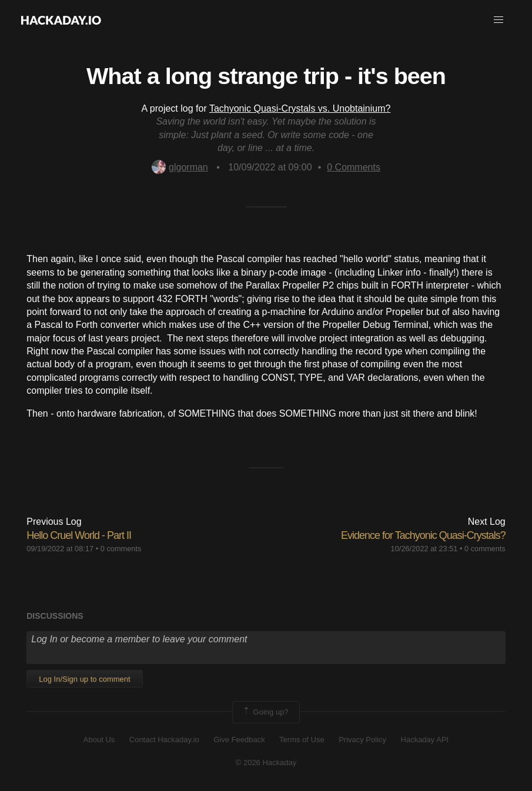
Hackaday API (425, 740)
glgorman (180, 167)
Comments (354, 167)
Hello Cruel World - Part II (79, 535)
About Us (99, 740)
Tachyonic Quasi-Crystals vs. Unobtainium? (300, 108)
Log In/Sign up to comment (84, 679)
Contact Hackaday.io (164, 740)
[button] (498, 20)
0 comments (121, 549)
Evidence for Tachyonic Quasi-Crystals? (423, 535)
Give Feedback (239, 740)
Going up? (265, 712)
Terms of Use (302, 740)
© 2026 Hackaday (266, 762)
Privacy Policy (362, 740)
